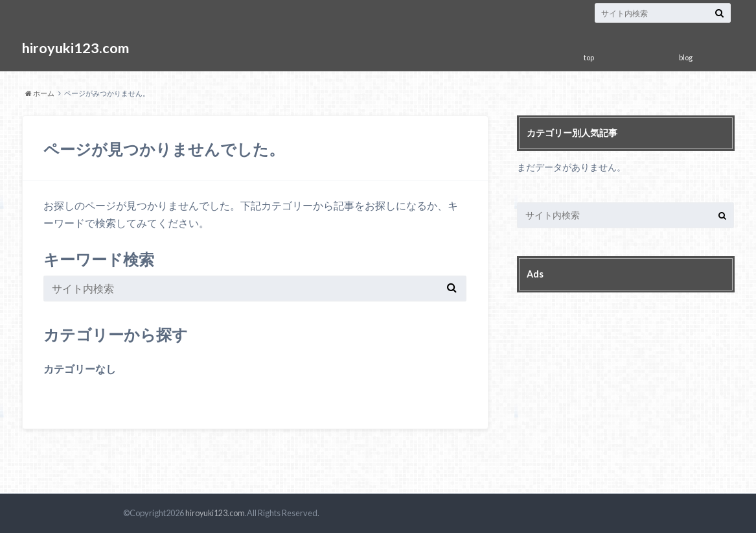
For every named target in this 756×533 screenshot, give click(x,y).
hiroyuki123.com (77, 48)
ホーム (40, 93)
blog (686, 57)
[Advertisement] (614, 381)
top (589, 57)
